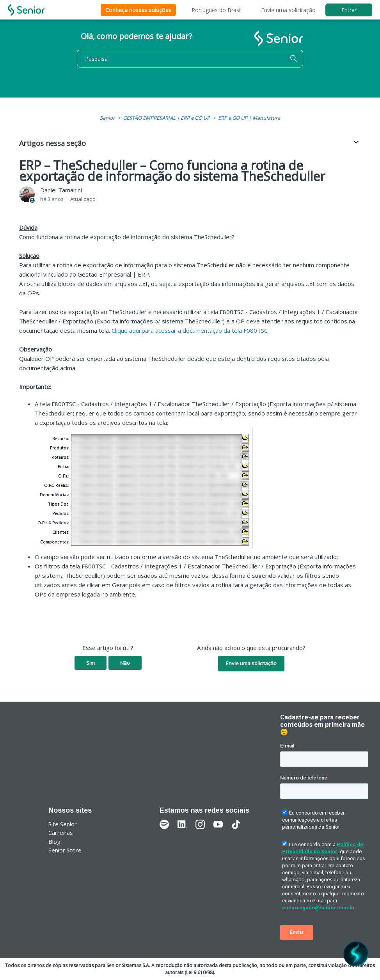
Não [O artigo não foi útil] (125, 663)
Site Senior (63, 824)
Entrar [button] (349, 10)
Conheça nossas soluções (138, 10)
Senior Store (65, 850)
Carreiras (61, 833)
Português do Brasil (217, 10)
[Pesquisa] (190, 59)
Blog (54, 842)
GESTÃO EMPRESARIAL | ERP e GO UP (166, 118)
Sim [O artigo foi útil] (91, 663)
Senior (107, 118)
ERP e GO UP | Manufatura (249, 118)
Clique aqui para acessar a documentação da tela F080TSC (190, 330)
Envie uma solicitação (288, 10)
